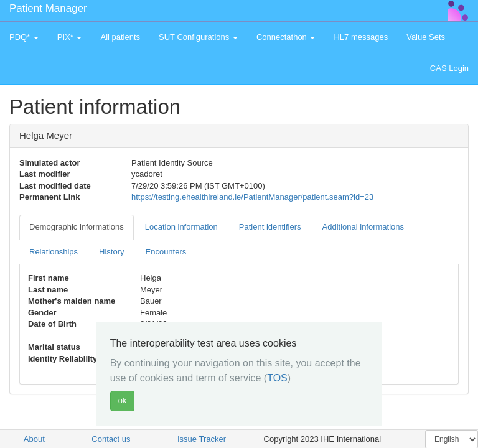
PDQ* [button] (24, 37)
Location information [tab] (181, 227)
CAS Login (449, 68)
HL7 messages (361, 37)
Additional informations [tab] (363, 227)
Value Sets (426, 37)
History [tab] (111, 252)
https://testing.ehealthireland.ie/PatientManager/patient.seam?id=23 (252, 197)
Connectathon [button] (286, 37)
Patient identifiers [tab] (270, 227)
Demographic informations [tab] (77, 227)
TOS (277, 378)
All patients (120, 37)
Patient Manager (48, 8)
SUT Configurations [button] (198, 37)
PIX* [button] (70, 37)
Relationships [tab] (54, 252)
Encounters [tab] (166, 252)
